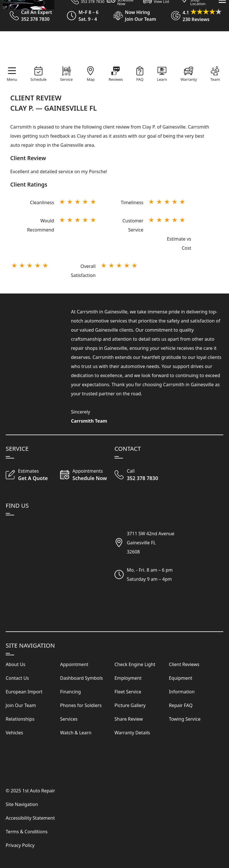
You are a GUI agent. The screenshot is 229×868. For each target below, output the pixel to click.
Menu (12, 79)
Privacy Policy (20, 845)
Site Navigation (22, 804)
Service (66, 79)
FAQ (140, 79)
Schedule (39, 79)
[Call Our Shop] (142, 475)
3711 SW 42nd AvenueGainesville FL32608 (151, 543)
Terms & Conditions (27, 832)
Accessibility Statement (30, 818)
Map (91, 79)
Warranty (189, 79)
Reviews (116, 79)
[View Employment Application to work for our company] (132, 16)
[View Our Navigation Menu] (222, 88)
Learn (162, 79)
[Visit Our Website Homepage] (113, 49)
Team (215, 79)
